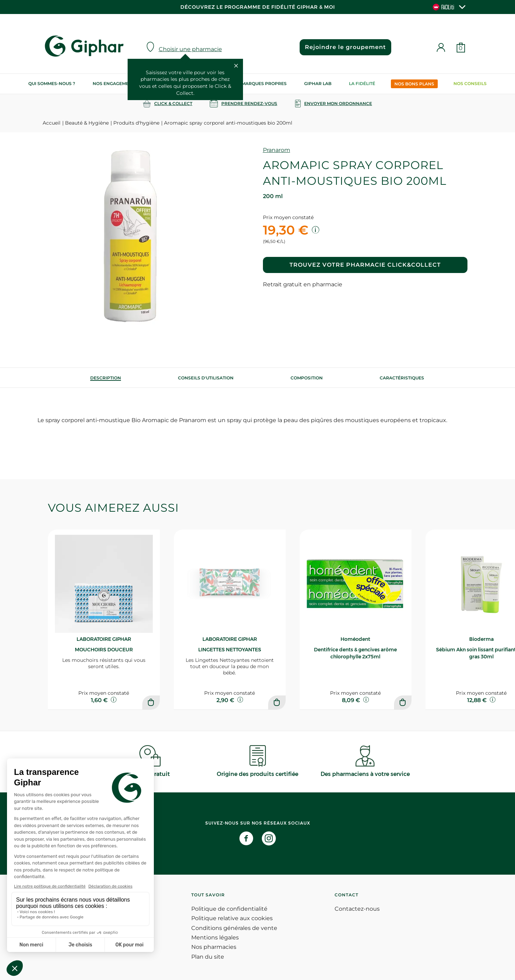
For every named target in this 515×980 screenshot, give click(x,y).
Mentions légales (215, 937)
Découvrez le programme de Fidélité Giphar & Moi (258, 7)
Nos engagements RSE (120, 83)
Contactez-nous (357, 909)
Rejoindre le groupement (345, 47)
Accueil (52, 123)
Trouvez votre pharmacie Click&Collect (365, 265)
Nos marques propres (259, 83)
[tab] (106, 378)
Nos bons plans (414, 84)
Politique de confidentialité (229, 909)
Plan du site (208, 957)
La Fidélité (362, 83)
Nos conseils (470, 83)
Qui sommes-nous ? (52, 83)
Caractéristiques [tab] (402, 378)
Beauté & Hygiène (87, 123)
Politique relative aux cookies (232, 918)
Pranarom (277, 150)
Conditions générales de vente (234, 928)
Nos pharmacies (214, 947)
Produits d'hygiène (136, 123)
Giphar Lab (318, 83)
